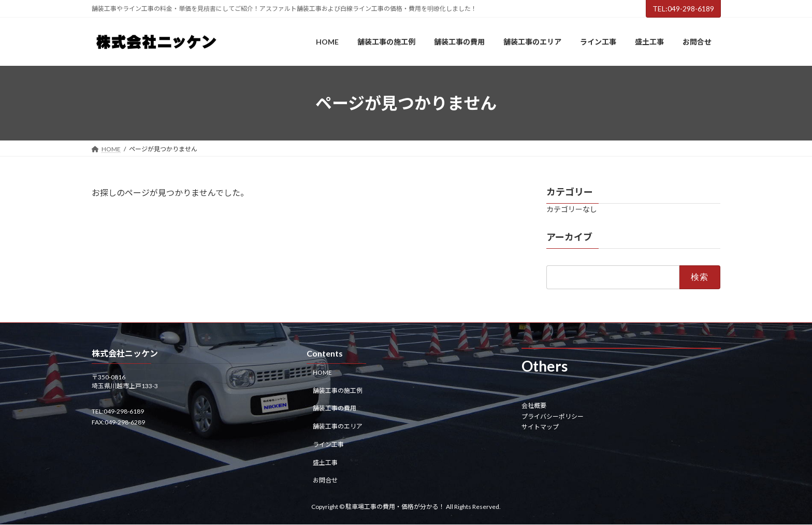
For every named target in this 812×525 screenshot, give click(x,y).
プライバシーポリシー (553, 416)
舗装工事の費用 (335, 409)
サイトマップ (540, 427)
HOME (322, 372)
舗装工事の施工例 (338, 391)
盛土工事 (325, 463)
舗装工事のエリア (338, 426)
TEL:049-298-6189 (683, 9)
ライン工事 (328, 444)
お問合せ (325, 481)
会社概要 (534, 406)
